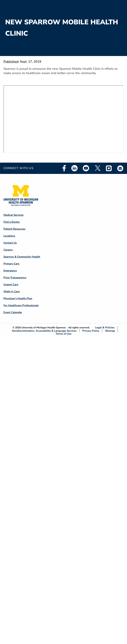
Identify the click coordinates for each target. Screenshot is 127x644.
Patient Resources (14, 229)
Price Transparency (15, 278)
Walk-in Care (12, 291)
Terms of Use (63, 334)
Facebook (64, 168)
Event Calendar (13, 312)
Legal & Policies (105, 328)
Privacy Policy (91, 331)
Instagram (109, 168)
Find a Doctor (12, 222)
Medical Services (13, 215)
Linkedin (74, 168)
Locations (9, 236)
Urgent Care (11, 285)
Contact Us (10, 243)
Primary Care (11, 264)
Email (120, 168)
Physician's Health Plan (18, 298)
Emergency (10, 271)
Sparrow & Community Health (22, 257)
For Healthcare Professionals (21, 305)
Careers (8, 250)
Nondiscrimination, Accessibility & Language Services (44, 331)
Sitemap (110, 331)
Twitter (97, 168)
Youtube (86, 168)
